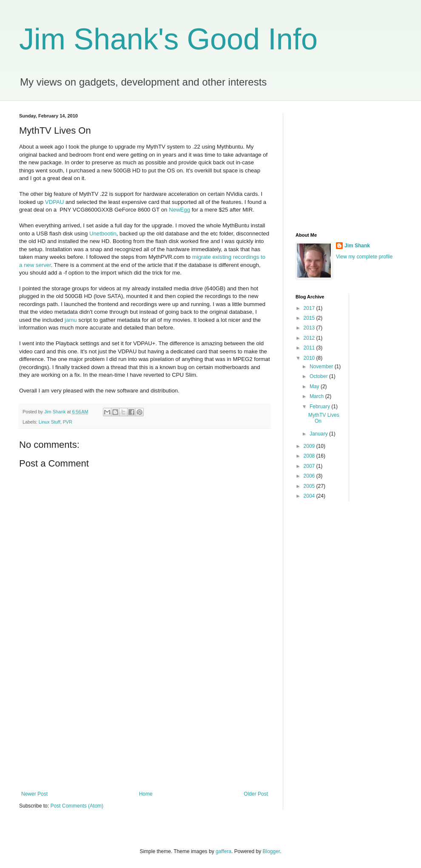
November (322, 367)
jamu (71, 320)
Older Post (256, 794)
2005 (310, 486)
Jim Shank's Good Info (168, 39)
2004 (310, 496)
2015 (310, 318)
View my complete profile (364, 257)
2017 (310, 308)
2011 (310, 348)
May (315, 387)
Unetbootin (103, 233)
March (317, 396)
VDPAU (54, 202)
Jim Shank (357, 246)
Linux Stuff (50, 422)
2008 (310, 456)
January (319, 434)
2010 (310, 358)
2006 (310, 476)
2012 (310, 338)
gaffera (223, 851)
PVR (68, 422)
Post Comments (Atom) (77, 806)
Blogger (272, 851)
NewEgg (179, 210)
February (320, 407)
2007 (310, 466)
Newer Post (34, 794)
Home (146, 794)
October (319, 376)
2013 (310, 328)
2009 (310, 446)
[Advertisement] (145, 721)
